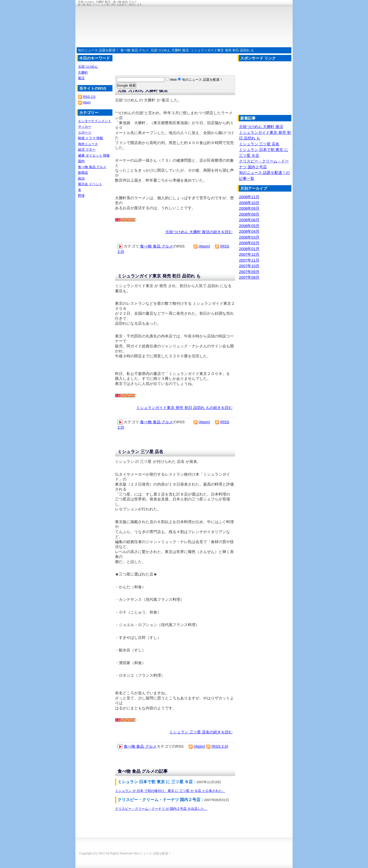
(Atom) (204, 246)
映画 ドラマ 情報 (90, 138)
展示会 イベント (90, 184)
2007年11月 (249, 260)
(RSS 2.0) (220, 746)
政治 (81, 178)
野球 (81, 196)
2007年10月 (249, 266)
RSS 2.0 (89, 97)
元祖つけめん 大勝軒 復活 (170, 50)
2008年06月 (249, 220)
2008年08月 (249, 214)
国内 (81, 161)
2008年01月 (249, 249)
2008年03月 (249, 237)
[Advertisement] (263, 89)
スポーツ (85, 132)
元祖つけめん (88, 67)
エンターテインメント (95, 121)
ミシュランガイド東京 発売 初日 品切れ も (222, 50)
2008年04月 (249, 231)
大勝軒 (83, 72)
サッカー (85, 127)
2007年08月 (249, 277)
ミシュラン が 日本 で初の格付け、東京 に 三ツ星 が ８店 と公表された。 (170, 791)
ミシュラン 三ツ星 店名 (140, 452)
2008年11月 (249, 197)
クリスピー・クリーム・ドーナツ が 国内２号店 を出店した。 (161, 809)
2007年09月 (249, 272)
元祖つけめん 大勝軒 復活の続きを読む (199, 232)
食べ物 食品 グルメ (135, 50)
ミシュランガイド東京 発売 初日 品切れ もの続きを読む (184, 408)
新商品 (83, 173)
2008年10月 (249, 203)
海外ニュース (88, 144)
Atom (87, 102)
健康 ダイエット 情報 (94, 155)
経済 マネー (87, 150)
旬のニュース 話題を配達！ (98, 50)
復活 (81, 78)
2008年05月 (249, 226)
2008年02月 (249, 243)
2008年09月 (249, 208)
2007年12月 (249, 254)
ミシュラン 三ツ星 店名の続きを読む (201, 732)
